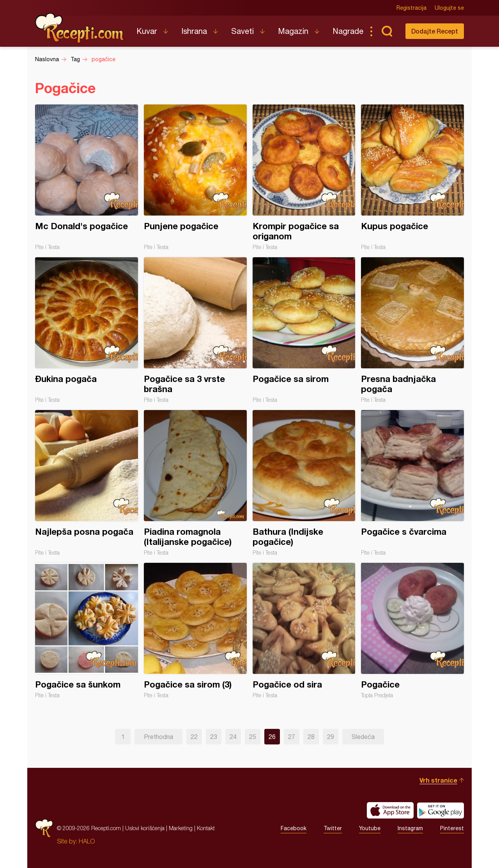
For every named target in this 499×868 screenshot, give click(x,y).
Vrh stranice (438, 780)
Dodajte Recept (435, 31)
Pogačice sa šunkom (87, 631)
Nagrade (348, 31)
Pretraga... (387, 31)
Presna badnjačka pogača (412, 330)
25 (253, 737)
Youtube (370, 828)
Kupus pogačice (412, 177)
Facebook (294, 828)
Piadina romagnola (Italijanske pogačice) (195, 483)
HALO (87, 841)
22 (194, 737)
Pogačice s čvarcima (412, 483)
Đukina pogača (87, 330)
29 (331, 737)
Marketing (181, 828)
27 (292, 737)
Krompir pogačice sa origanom (304, 177)
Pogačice (412, 631)
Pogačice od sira (304, 631)
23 (214, 737)
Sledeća (363, 737)
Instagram (410, 828)
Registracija (411, 8)
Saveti (242, 31)
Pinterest (452, 828)
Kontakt (206, 828)
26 (272, 737)
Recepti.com (80, 28)
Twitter (333, 828)
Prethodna (158, 737)
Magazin (293, 31)
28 (311, 737)
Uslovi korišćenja (145, 828)
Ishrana (194, 31)
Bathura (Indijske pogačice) (304, 483)
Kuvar (147, 31)
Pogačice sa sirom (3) (195, 631)
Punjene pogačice (195, 177)
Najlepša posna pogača (87, 483)
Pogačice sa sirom (304, 330)
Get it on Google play (441, 810)
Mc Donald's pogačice (87, 177)
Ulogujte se (449, 8)
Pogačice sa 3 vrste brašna (195, 330)
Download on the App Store (390, 810)
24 (233, 737)
